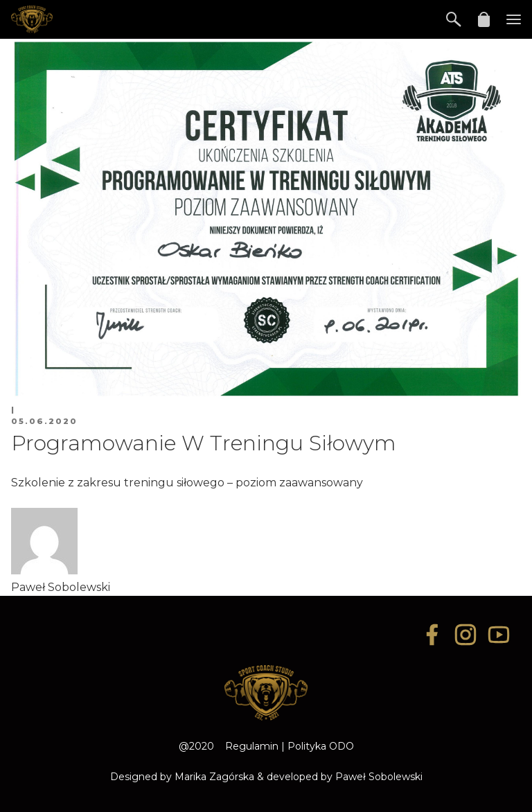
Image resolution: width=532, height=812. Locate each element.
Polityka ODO (321, 746)
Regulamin (252, 746)
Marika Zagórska (214, 777)
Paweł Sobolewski (379, 777)
